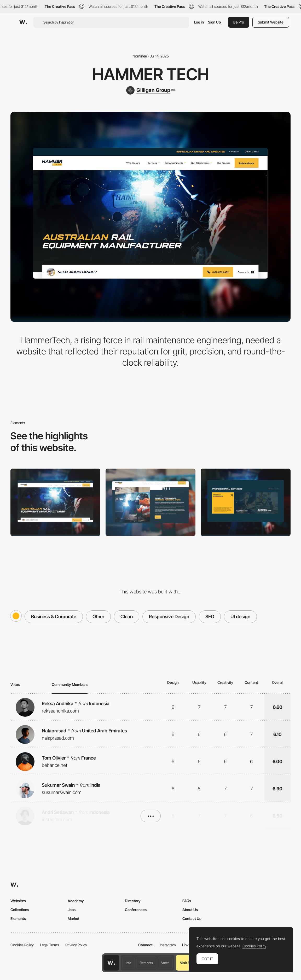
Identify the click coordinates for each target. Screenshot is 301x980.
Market (74, 918)
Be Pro (239, 22)
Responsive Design (169, 617)
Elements (146, 963)
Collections (20, 910)
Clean (127, 617)
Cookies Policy (22, 945)
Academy (76, 901)
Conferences (136, 910)
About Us (190, 910)
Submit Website (271, 22)
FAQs (187, 901)
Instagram (168, 945)
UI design (240, 617)
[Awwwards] (23, 22)
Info (128, 963)
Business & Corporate (54, 617)
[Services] (246, 502)
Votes (165, 963)
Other (98, 617)
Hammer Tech (151, 74)
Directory (133, 901)
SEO (210, 617)
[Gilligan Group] (150, 90)
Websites (18, 901)
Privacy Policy (76, 945)
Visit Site (187, 963)
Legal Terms (50, 945)
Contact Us (192, 918)
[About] (150, 502)
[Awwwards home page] (111, 963)
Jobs (72, 910)
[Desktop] (55, 502)
